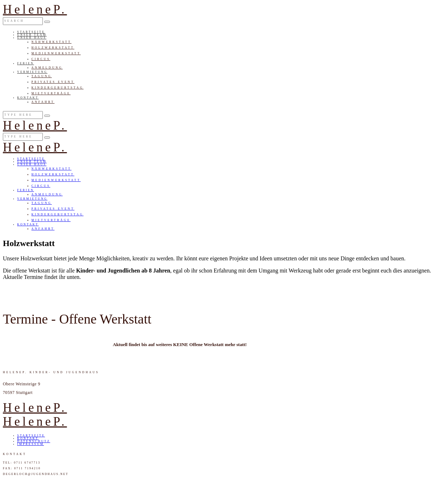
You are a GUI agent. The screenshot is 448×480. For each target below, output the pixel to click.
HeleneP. (35, 9)
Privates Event (53, 82)
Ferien (26, 63)
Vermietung (32, 72)
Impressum (31, 444)
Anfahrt (43, 102)
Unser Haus (32, 38)
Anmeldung (47, 68)
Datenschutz (34, 441)
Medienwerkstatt (56, 53)
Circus (41, 59)
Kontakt (28, 98)
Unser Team (32, 35)
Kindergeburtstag (57, 88)
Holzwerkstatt (53, 48)
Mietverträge (51, 93)
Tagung (42, 76)
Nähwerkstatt (51, 42)
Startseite (31, 32)
